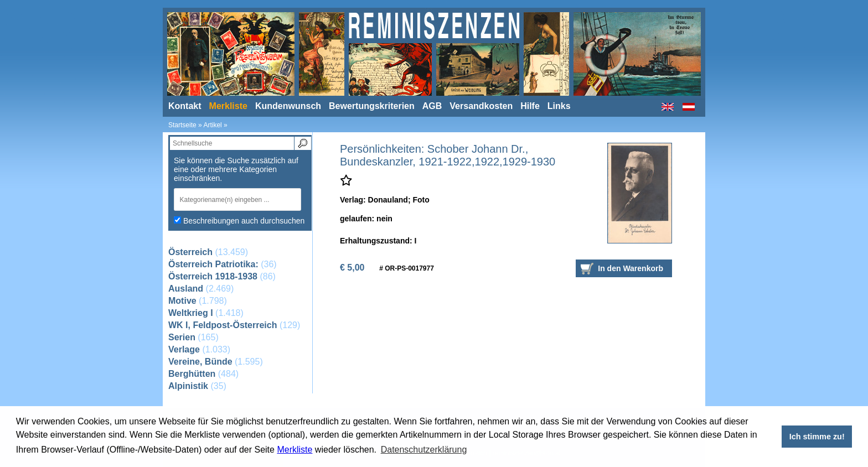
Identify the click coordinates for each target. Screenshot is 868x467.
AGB (432, 106)
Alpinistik (188, 386)
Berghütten (192, 374)
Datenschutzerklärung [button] (424, 450)
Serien (182, 337)
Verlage (184, 349)
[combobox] (240, 199)
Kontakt (185, 106)
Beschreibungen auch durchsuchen (244, 221)
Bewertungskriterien (372, 106)
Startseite (182, 125)
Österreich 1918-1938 (213, 276)
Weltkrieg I (191, 313)
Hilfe (530, 106)
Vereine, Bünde (200, 362)
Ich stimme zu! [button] (817, 437)
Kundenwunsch (288, 106)
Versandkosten (481, 106)
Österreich (190, 252)
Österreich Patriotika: (213, 264)
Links (559, 106)
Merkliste (294, 450)
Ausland (186, 289)
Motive (182, 301)
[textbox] (234, 199)
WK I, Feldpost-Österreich (223, 325)
